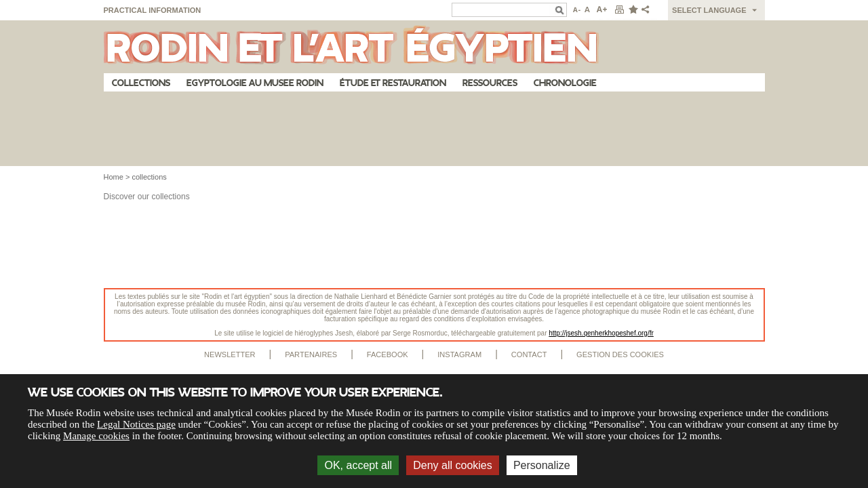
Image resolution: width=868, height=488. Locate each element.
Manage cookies (96, 436)
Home (114, 177)
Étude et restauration (393, 83)
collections (149, 177)
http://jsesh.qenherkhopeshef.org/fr (601, 333)
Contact (529, 354)
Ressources (490, 83)
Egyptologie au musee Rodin (255, 83)
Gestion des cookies (620, 354)
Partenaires (311, 354)
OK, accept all (358, 465)
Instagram (459, 354)
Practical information (153, 10)
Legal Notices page (136, 424)
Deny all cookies (453, 465)
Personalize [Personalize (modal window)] (542, 465)
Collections (141, 83)
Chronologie (565, 83)
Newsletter (230, 354)
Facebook (388, 354)
